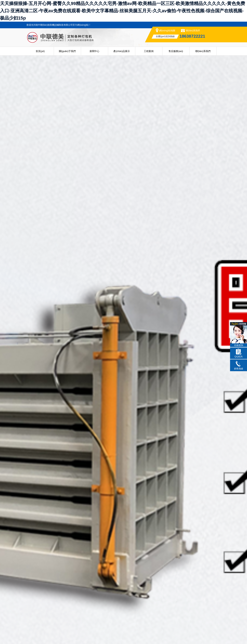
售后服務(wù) (176, 51)
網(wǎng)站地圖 (167, 31)
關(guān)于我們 (67, 51)
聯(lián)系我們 (193, 31)
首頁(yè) (40, 51)
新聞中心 (94, 51)
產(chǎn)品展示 (122, 51)
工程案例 (149, 51)
